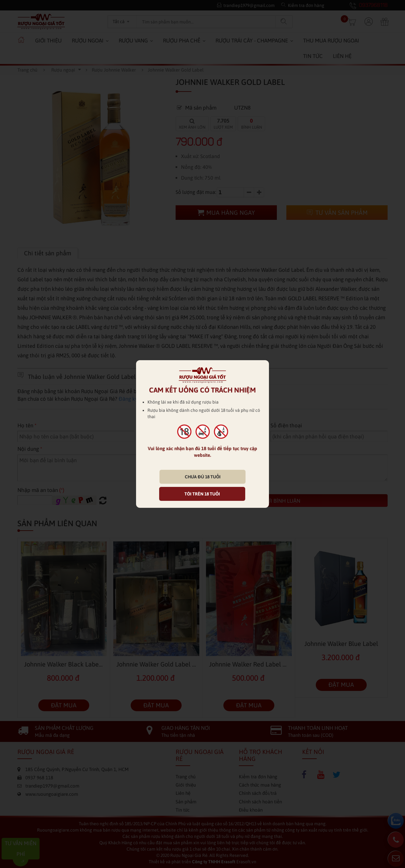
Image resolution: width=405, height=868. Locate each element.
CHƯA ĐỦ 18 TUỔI (203, 477)
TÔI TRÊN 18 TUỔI (202, 494)
